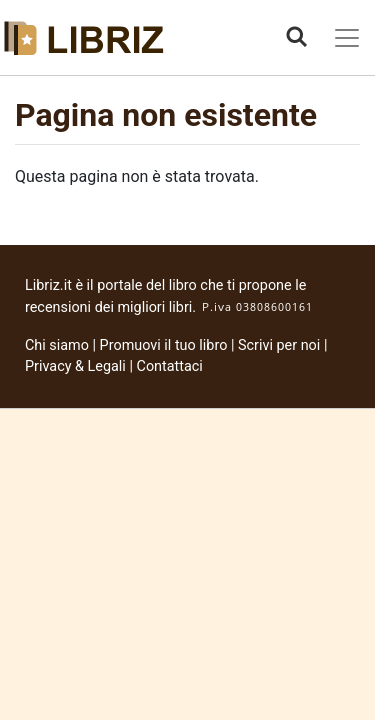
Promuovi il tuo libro (164, 345)
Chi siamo (57, 345)
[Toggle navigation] (347, 38)
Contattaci (170, 366)
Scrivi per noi (279, 345)
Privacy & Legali (77, 366)
